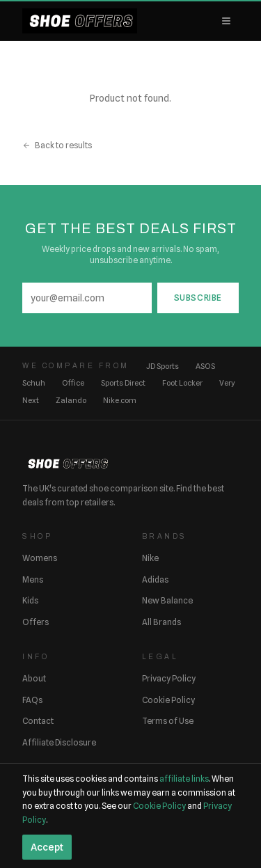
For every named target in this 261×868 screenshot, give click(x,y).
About (34, 678)
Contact (38, 721)
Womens (40, 558)
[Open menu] (226, 21)
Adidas (155, 579)
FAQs (32, 700)
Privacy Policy (169, 678)
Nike (150, 558)
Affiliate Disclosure (59, 742)
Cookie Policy (168, 700)
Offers (35, 622)
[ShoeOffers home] (80, 21)
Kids (30, 600)
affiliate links (184, 779)
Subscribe (198, 298)
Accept (47, 847)
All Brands (161, 622)
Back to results (57, 145)
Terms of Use (168, 721)
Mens (33, 579)
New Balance (167, 600)
